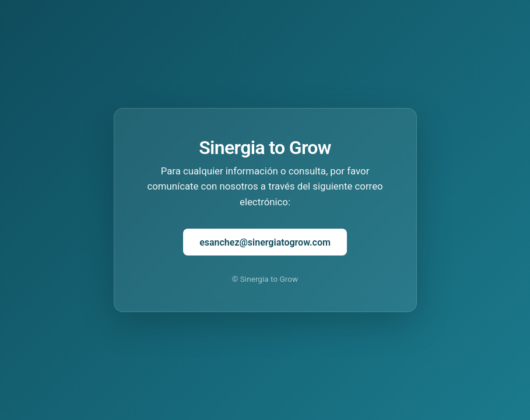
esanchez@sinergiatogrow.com (265, 242)
